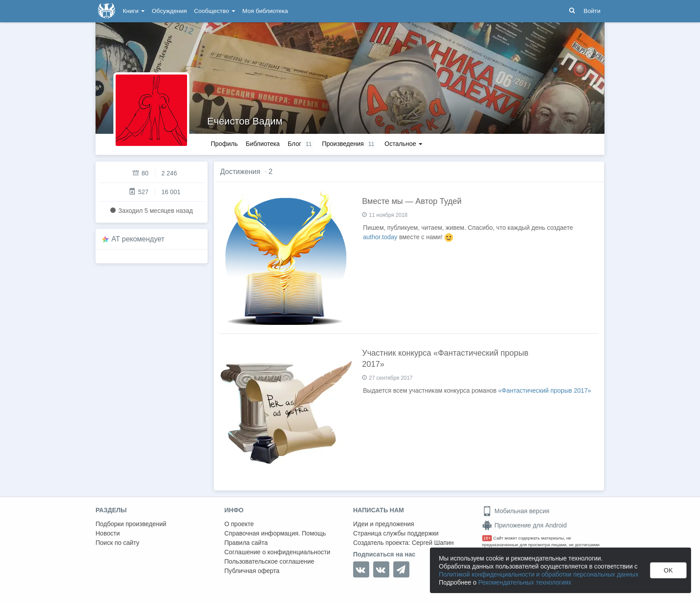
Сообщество (215, 11)
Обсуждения (169, 11)
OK (668, 570)
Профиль (224, 144)
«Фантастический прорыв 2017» (545, 390)
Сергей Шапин (433, 543)
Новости (108, 533)
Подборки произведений (131, 524)
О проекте (239, 524)
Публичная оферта (252, 571)
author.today (380, 237)
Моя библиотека (265, 11)
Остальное (403, 144)
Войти (592, 11)
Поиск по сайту (117, 543)
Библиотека (262, 144)
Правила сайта (246, 543)
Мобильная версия (516, 511)
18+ (487, 538)
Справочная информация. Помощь (275, 533)
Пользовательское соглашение (270, 561)
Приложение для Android (525, 525)
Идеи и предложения (384, 524)
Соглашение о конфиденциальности (277, 552)
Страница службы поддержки (396, 533)
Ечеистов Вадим (245, 121)
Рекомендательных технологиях (525, 582)
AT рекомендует (138, 239)
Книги (134, 11)
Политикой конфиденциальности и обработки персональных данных (539, 574)
